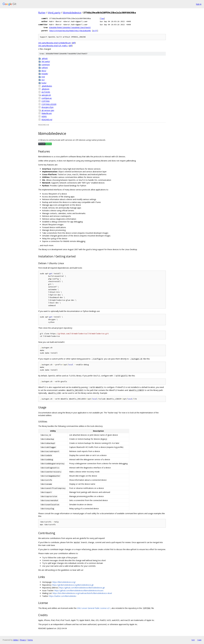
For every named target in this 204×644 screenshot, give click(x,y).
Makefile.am (47, 113)
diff (95, 31)
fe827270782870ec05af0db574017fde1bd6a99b (70, 31)
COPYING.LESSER (49, 104)
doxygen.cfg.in (47, 107)
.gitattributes (47, 86)
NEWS (44, 116)
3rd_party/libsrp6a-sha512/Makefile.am (55, 43)
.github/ (45, 58)
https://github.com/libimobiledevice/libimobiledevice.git (82, 588)
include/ (45, 74)
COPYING (46, 101)
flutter (42, 13)
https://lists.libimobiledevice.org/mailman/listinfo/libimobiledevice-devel (82, 593)
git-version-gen (48, 110)
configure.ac (47, 98)
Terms (30, 640)
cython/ (45, 68)
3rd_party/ (46, 61)
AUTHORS (46, 92)
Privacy (23, 640)
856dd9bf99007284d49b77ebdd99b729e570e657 (70, 28)
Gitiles (16, 640)
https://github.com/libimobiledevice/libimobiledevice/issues (79, 590)
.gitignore (45, 89)
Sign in (199, 4)
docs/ (44, 71)
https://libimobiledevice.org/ (64, 582)
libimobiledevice (72, 13)
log (102, 18)
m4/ (43, 77)
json (199, 640)
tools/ (44, 83)
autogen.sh (46, 95)
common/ (46, 65)
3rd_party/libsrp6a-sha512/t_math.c (53, 46)
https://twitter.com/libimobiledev (63, 596)
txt (193, 640)
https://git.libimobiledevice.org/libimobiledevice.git (73, 585)
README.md (47, 120)
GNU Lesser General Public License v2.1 (94, 608)
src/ (43, 80)
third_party (54, 13)
